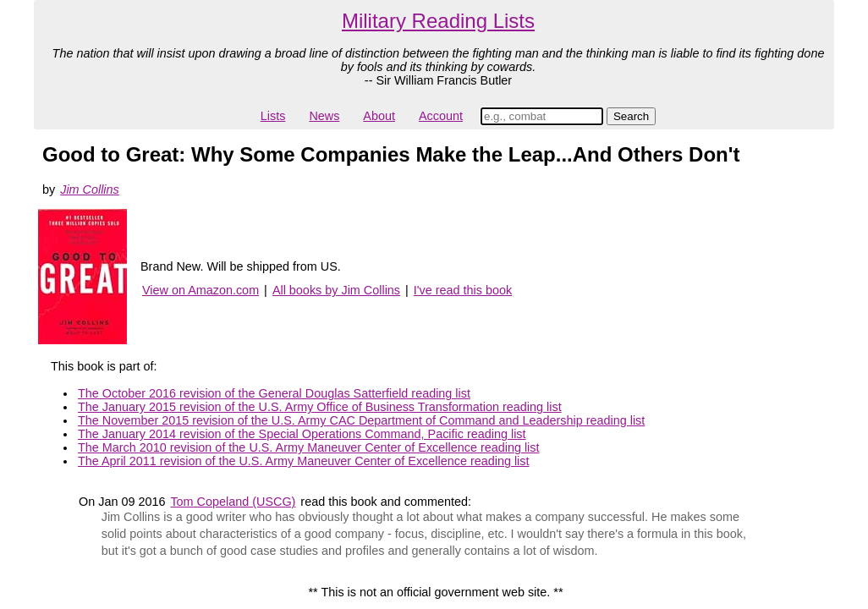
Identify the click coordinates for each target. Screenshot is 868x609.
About (379, 116)
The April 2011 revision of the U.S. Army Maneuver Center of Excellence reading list (304, 461)
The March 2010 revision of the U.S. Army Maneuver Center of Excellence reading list (309, 447)
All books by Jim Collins (336, 290)
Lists (273, 116)
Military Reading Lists (438, 21)
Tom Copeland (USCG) (233, 502)
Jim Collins (90, 189)
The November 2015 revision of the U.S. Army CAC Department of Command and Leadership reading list (361, 420)
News (324, 116)
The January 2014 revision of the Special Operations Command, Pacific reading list (302, 434)
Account (441, 116)
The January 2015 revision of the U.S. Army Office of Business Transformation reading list (320, 407)
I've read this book (463, 290)
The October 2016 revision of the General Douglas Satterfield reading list (274, 393)
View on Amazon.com (201, 290)
